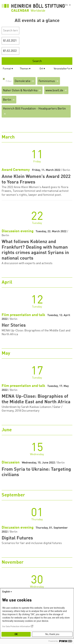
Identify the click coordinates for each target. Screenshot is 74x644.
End (6, 51)
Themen (24, 69)
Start (7, 41)
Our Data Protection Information (16, 626)
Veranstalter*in (62, 69)
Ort (41, 69)
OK (16, 634)
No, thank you (52, 634)
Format (7, 69)
